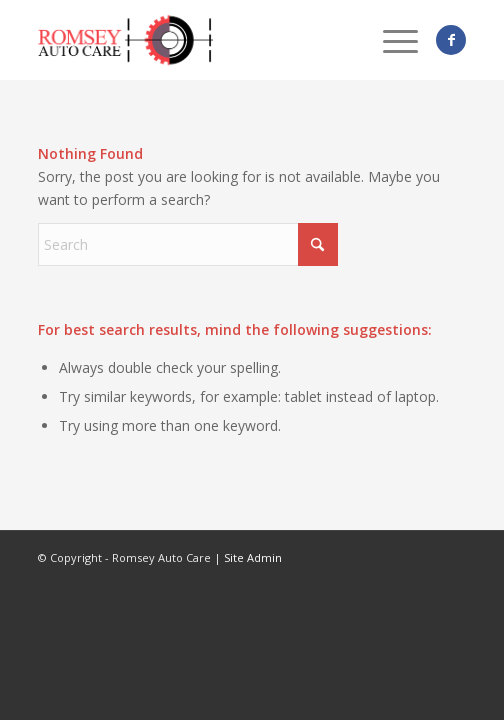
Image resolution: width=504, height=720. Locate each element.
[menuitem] (390, 40)
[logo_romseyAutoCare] (209, 40)
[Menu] (390, 40)
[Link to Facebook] (451, 40)
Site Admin (253, 557)
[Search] (188, 244)
